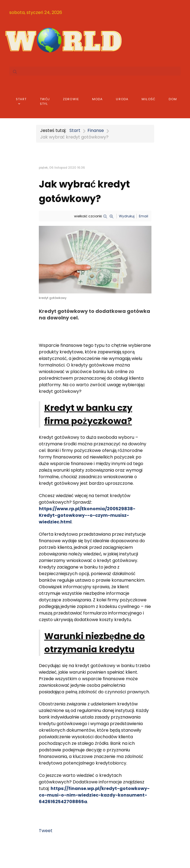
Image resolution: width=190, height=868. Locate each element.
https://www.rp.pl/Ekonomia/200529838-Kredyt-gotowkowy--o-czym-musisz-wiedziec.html (87, 515)
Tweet (46, 831)
